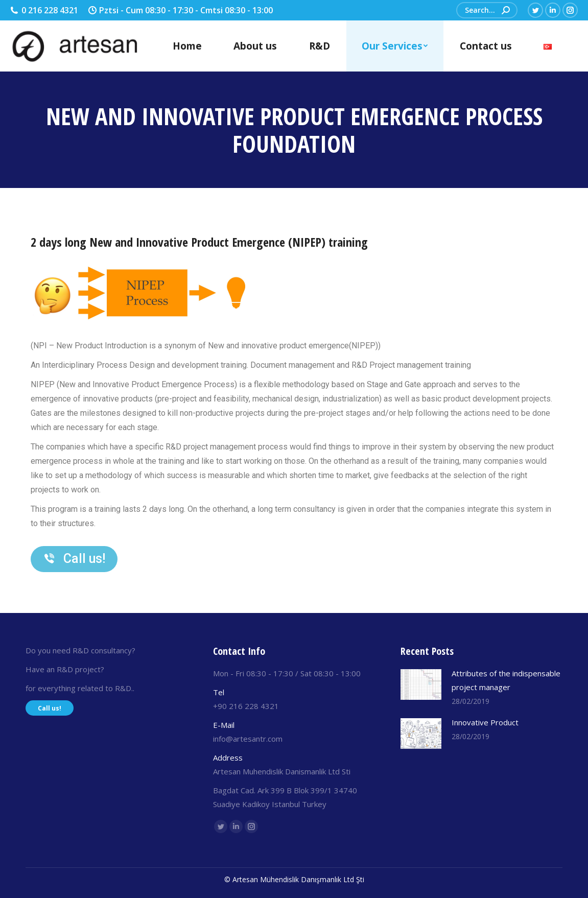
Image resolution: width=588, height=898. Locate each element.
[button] (74, 559)
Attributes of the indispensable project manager (506, 680)
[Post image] (421, 684)
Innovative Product (485, 722)
